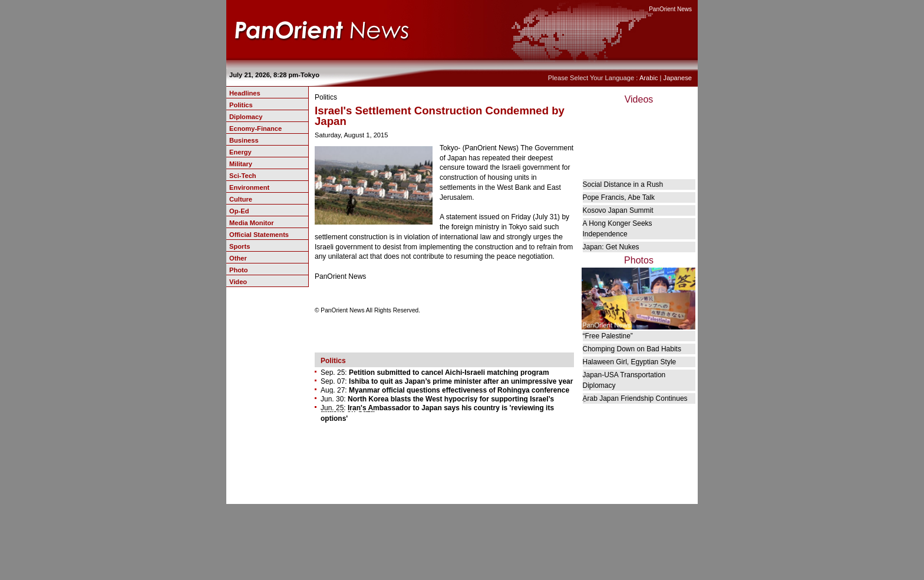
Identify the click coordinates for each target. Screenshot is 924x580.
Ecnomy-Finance (255, 128)
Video (238, 282)
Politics (241, 105)
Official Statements (259, 235)
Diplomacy (246, 117)
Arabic (649, 78)
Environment (249, 187)
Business (244, 140)
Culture (241, 199)
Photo (239, 270)
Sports (240, 246)
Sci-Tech (243, 176)
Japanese (678, 78)
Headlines (245, 93)
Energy (240, 152)
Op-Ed (239, 211)
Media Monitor (252, 223)
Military (241, 164)
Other (238, 258)
